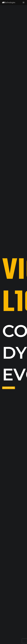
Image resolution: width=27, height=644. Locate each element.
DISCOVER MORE (9, 388)
